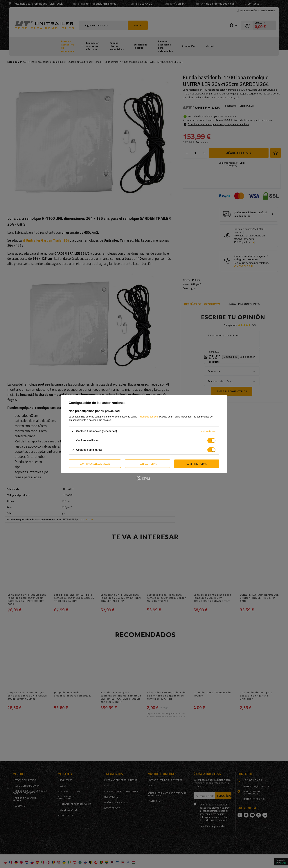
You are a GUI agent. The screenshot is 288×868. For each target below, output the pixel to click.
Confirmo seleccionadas (95, 463)
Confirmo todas (197, 463)
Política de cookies (148, 417)
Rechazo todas (147, 463)
